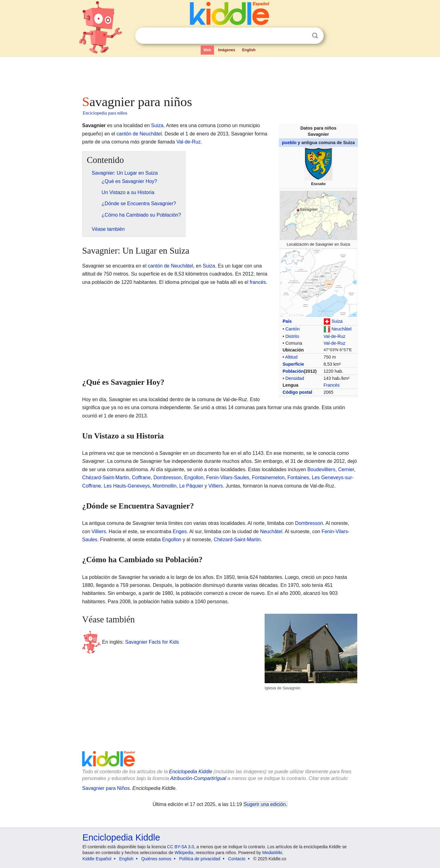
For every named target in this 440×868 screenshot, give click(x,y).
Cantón (292, 329)
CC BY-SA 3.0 (180, 847)
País (287, 321)
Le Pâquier (191, 486)
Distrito (292, 336)
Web (207, 50)
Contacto (237, 859)
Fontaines (298, 478)
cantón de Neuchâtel (139, 134)
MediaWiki (272, 853)
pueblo (289, 143)
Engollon (194, 478)
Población (293, 371)
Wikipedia (184, 853)
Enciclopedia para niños (105, 113)
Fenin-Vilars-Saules (228, 478)
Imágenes (226, 50)
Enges (180, 532)
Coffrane (141, 478)
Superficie (293, 364)
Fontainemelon (268, 478)
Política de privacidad (200, 859)
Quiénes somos (156, 859)
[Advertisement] (220, 74)
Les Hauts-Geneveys (127, 486)
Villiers (216, 486)
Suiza (337, 321)
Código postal (297, 392)
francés (258, 282)
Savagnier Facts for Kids (152, 642)
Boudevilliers (321, 469)
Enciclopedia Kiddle (121, 837)
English (249, 50)
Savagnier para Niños (106, 788)
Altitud (291, 357)
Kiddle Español (97, 859)
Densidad (295, 378)
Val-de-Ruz (335, 336)
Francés (332, 385)
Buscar (315, 36)
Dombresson (168, 478)
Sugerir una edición (265, 804)
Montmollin (164, 486)
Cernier (346, 469)
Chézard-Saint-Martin (106, 478)
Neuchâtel (342, 329)
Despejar (302, 36)
